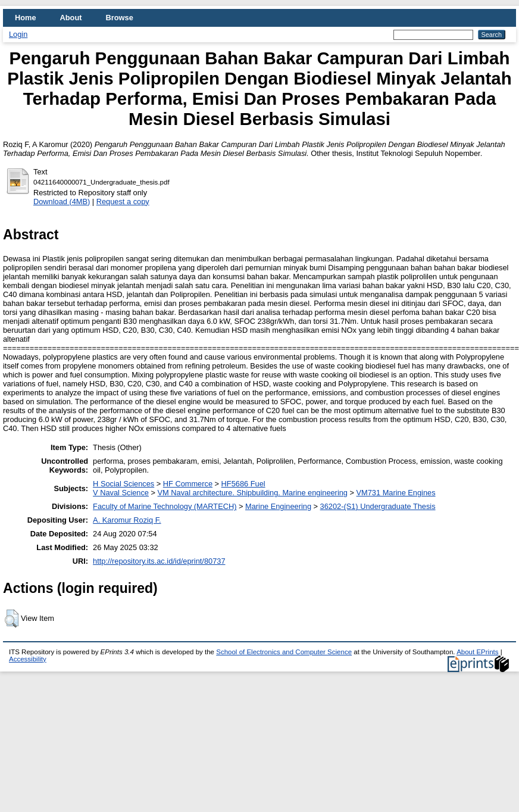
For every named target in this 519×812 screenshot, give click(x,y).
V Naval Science (121, 493)
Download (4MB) (62, 202)
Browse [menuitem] (120, 18)
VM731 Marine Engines (396, 493)
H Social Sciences (124, 484)
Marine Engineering (278, 506)
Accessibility (28, 659)
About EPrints (477, 652)
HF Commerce (188, 484)
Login (18, 34)
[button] (12, 619)
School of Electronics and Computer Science (284, 652)
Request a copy (123, 202)
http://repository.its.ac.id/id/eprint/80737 (159, 561)
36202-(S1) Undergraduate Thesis (378, 506)
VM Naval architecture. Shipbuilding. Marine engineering (253, 493)
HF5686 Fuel (243, 484)
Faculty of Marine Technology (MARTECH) (165, 506)
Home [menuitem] (26, 18)
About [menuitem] (71, 18)
